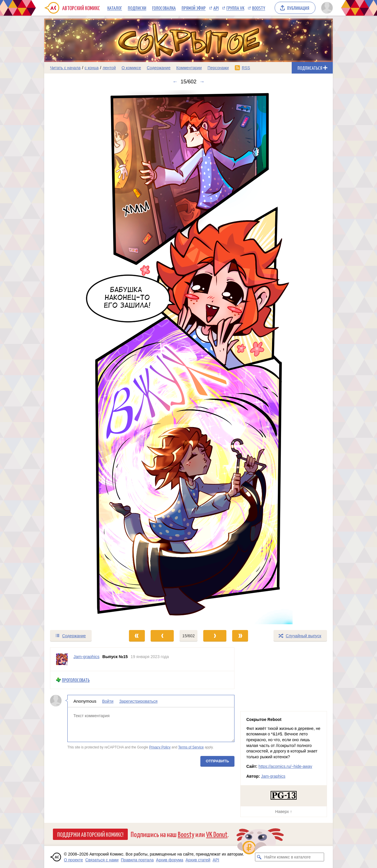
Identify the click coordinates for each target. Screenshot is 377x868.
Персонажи (218, 68)
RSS (246, 68)
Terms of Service (191, 747)
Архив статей (198, 860)
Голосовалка (164, 8)
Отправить (217, 761)
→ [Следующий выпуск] (202, 82)
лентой (109, 68)
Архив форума (170, 860)
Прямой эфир (194, 8)
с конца (92, 68)
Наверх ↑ (284, 812)
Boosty (259, 8)
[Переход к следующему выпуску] (188, 357)
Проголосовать (76, 680)
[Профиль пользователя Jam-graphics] (62, 659)
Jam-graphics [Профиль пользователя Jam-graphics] (86, 657)
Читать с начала (65, 68)
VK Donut (217, 834)
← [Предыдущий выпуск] (175, 82)
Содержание (159, 68)
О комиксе (131, 68)
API (216, 8)
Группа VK (235, 8)
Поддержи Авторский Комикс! (90, 834)
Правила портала (137, 860)
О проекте (73, 860)
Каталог (115, 8)
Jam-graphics (273, 776)
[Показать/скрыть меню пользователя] (326, 8)
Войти (108, 701)
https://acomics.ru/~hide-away (285, 766)
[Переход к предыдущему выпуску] (80, 357)
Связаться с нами (102, 860)
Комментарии (189, 68)
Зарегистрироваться (138, 701)
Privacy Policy (160, 747)
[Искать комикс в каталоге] (259, 857)
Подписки (137, 8)
